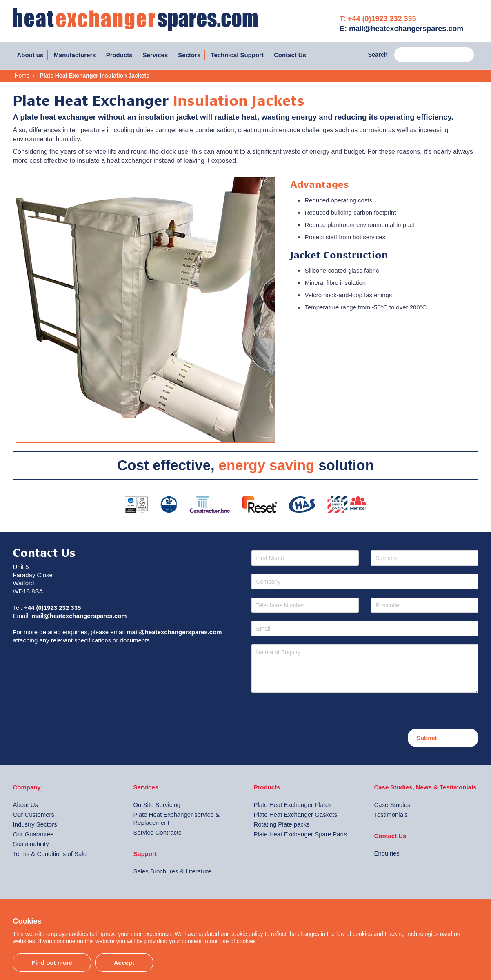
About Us (25, 805)
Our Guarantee (33, 834)
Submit (427, 738)
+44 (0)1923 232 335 (52, 608)
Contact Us (290, 55)
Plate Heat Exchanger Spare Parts (300, 834)
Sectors (189, 55)
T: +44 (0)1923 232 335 (378, 19)
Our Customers (33, 814)
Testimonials (391, 814)
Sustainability (31, 844)
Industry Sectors (35, 824)
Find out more (52, 963)
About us (30, 55)
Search (378, 55)
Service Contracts (157, 832)
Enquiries (387, 853)
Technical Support (237, 55)
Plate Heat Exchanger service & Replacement (176, 819)
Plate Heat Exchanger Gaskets (295, 814)
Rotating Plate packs (281, 824)
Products (119, 55)
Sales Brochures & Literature (172, 871)
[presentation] (313, 713)
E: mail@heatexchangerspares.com (401, 29)
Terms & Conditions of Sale (50, 854)
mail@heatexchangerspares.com (79, 616)
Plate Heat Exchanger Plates (292, 805)
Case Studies (392, 805)
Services (156, 55)
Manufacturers (74, 55)
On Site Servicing (157, 805)
